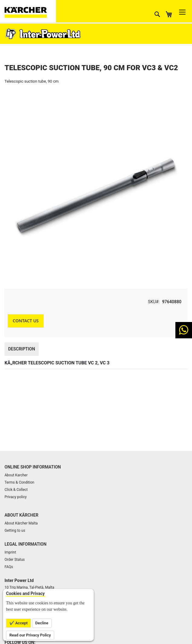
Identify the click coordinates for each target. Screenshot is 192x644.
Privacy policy (16, 497)
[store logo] (30, 11)
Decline (42, 623)
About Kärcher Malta (21, 523)
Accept (21, 623)
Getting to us (15, 531)
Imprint (10, 552)
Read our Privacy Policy (30, 635)
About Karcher (16, 475)
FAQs (9, 567)
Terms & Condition (19, 482)
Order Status (15, 560)
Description (22, 349)
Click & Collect (16, 490)
